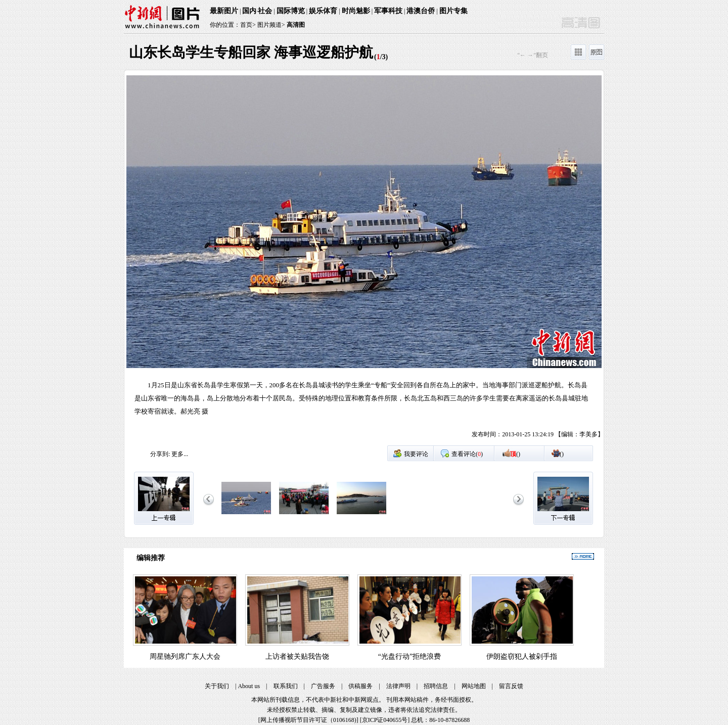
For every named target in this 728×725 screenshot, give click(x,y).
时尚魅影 (356, 11)
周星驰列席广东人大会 (185, 656)
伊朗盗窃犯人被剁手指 (522, 656)
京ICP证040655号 (385, 720)
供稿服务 (360, 686)
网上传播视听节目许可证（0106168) (308, 720)
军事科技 (388, 11)
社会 (265, 11)
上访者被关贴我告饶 (297, 656)
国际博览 (291, 11)
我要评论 (416, 454)
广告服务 (323, 686)
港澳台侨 (421, 11)
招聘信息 (436, 686)
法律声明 (398, 686)
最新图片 (224, 11)
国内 (249, 11)
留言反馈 (511, 686)
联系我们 (286, 686)
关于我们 (217, 686)
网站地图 (474, 686)
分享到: (160, 454)
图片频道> (271, 25)
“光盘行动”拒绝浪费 (409, 656)
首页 (246, 25)
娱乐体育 (323, 11)
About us (249, 686)
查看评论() (467, 454)
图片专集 (453, 11)
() (515, 454)
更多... (180, 454)
